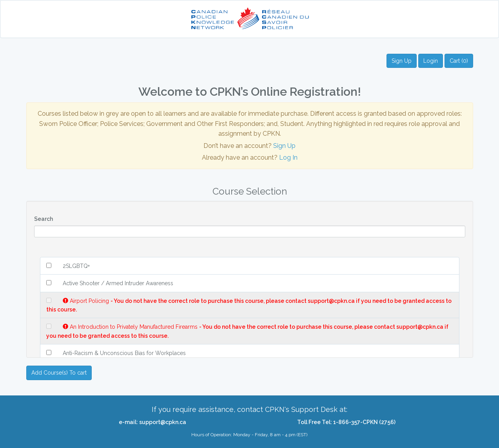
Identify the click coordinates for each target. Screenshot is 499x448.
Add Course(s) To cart (59, 373)
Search (44, 219)
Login (431, 61)
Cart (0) (459, 61)
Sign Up (402, 61)
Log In (288, 158)
